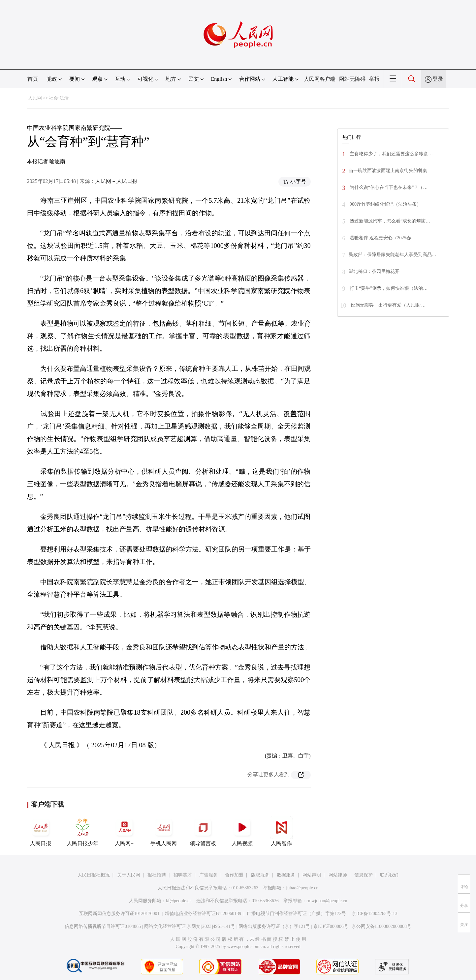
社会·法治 (59, 98)
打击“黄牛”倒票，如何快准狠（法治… (388, 288)
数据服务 (286, 875)
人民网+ (124, 831)
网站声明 (312, 875)
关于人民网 (129, 875)
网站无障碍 (352, 79)
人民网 (35, 98)
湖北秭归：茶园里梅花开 (374, 271)
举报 (374, 79)
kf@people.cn (179, 901)
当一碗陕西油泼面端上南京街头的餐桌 (388, 171)
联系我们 (389, 875)
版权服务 (260, 875)
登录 (438, 79)
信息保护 (364, 875)
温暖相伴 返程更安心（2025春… (382, 238)
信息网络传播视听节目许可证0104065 (103, 926)
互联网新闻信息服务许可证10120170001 (119, 914)
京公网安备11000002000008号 (381, 926)
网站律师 (338, 875)
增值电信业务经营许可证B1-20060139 (203, 914)
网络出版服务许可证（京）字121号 (274, 926)
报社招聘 (157, 875)
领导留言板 (203, 831)
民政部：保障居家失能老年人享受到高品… (393, 255)
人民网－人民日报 (116, 181)
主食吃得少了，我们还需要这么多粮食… (391, 154)
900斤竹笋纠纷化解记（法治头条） (385, 204)
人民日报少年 (82, 831)
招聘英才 (183, 875)
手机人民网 (164, 831)
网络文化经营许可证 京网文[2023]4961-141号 (190, 926)
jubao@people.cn (302, 888)
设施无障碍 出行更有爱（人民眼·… (388, 305)
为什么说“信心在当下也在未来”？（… (388, 187)
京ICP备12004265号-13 (374, 914)
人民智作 (281, 831)
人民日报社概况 (94, 875)
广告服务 (208, 875)
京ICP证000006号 (331, 926)
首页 (33, 79)
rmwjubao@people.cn (327, 901)
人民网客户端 (320, 79)
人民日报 (41, 831)
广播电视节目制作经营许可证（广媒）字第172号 (296, 914)
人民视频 (242, 831)
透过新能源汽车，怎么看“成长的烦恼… (390, 221)
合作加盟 (234, 875)
